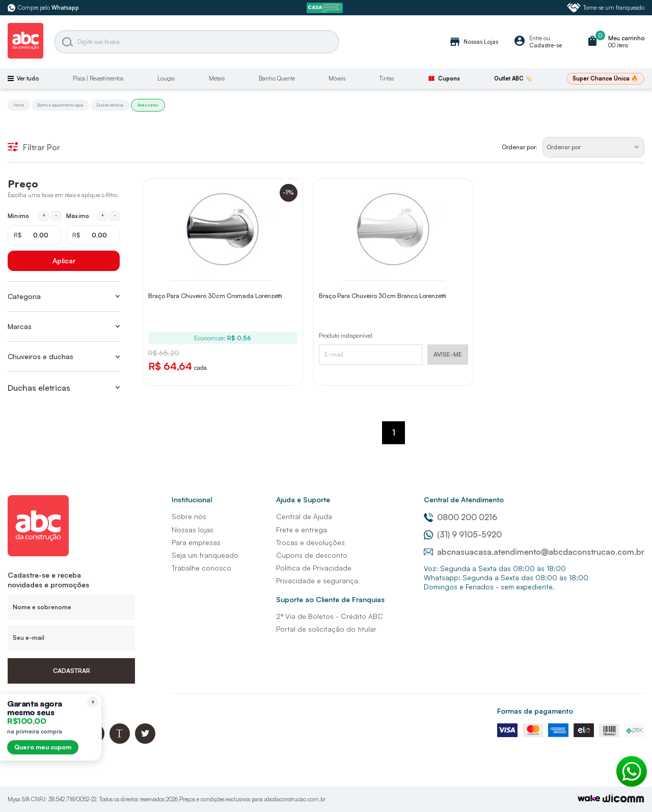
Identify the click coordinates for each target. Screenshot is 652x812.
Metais (217, 78)
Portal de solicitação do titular (326, 629)
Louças (166, 78)
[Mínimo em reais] (34, 235)
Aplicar (64, 261)
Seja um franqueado (205, 555)
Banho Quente (277, 78)
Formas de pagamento (535, 711)
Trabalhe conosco (201, 568)
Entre (536, 38)
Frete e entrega (302, 530)
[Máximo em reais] (93, 235)
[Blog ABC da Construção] (120, 741)
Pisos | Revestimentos (98, 78)
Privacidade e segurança (317, 580)
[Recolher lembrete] (93, 702)
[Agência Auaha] (623, 800)
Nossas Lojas (473, 42)
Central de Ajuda (304, 516)
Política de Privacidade (314, 568)
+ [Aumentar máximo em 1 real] (103, 215)
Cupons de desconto (312, 555)
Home (19, 105)
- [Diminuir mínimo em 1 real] (56, 215)
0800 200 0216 (460, 517)
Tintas (387, 78)
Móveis (337, 78)
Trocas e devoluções (310, 542)
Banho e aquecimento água (60, 105)
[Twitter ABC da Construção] (145, 741)
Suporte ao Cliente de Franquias (330, 599)
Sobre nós (189, 516)
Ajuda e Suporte (303, 499)
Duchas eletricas (110, 105)
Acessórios (148, 105)
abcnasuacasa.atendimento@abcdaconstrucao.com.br (534, 552)
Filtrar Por (34, 147)
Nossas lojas (193, 530)
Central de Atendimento (464, 499)
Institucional (192, 499)
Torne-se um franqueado (606, 8)
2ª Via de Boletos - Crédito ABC (330, 616)
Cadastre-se (546, 45)
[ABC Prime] (326, 8)
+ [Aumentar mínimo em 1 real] (44, 215)
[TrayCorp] (589, 799)
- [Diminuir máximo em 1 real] (115, 215)
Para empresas (196, 542)
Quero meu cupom (43, 747)
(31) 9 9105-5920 (463, 534)
